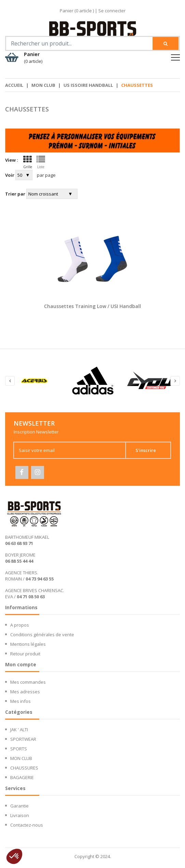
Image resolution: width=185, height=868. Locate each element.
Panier (33, 58)
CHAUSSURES (24, 769)
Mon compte (21, 665)
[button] (14, 856)
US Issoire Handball (88, 85)
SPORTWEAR (23, 740)
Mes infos (20, 702)
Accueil (14, 85)
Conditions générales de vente (42, 635)
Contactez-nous (27, 826)
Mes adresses (25, 692)
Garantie (19, 806)
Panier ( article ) (77, 11)
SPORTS (19, 749)
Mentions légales (28, 645)
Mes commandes (28, 683)
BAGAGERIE (22, 778)
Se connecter (112, 11)
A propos (20, 626)
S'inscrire (151, 450)
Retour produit (25, 654)
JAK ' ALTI (19, 730)
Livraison (20, 816)
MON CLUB (43, 85)
